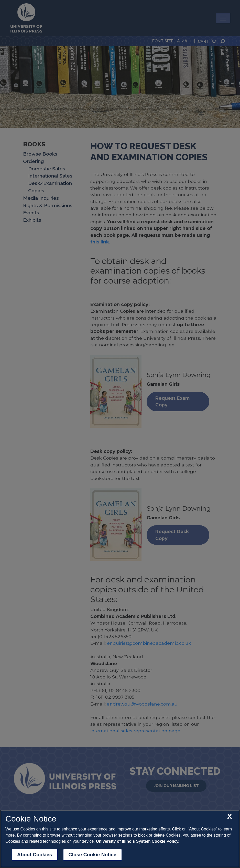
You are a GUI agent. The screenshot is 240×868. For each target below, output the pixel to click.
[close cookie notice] (230, 817)
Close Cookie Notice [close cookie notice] (92, 855)
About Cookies (35, 855)
